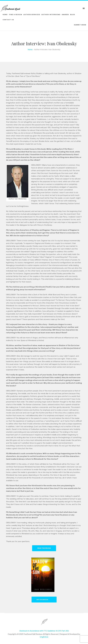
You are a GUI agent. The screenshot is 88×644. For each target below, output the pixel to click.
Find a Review (16, 15)
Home (5, 15)
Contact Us (8, 20)
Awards (65, 15)
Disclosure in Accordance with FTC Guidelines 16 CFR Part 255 (44, 631)
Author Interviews (51, 15)
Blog (73, 15)
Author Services (32, 15)
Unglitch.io (44, 637)
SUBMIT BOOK (80, 25)
